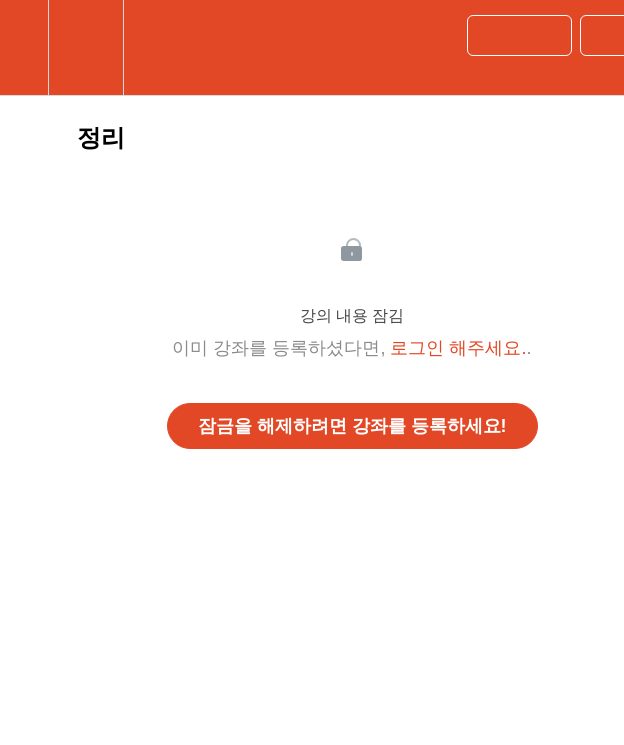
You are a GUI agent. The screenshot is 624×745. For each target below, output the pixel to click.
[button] (24, 47)
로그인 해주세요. (458, 348)
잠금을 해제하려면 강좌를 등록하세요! (352, 426)
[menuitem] (85, 47)
